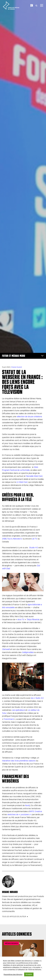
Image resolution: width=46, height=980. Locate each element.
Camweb (6, 649)
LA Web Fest (22, 482)
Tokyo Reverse (33, 619)
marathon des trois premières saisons (19, 761)
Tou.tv (10, 539)
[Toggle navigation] (42, 5)
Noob (27, 805)
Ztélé (4, 539)
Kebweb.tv (18, 539)
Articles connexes (17, 934)
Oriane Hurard (17, 367)
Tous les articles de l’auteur (14, 917)
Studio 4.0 (34, 548)
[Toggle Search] (36, 5)
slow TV (21, 619)
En (32, 5)
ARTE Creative (36, 811)
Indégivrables (28, 652)
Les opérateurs (18, 710)
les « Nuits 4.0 (37, 698)
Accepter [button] (29, 974)
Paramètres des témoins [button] (13, 974)
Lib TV (35, 539)
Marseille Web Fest (34, 476)
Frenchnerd (9, 719)
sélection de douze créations (29, 417)
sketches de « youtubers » (19, 814)
